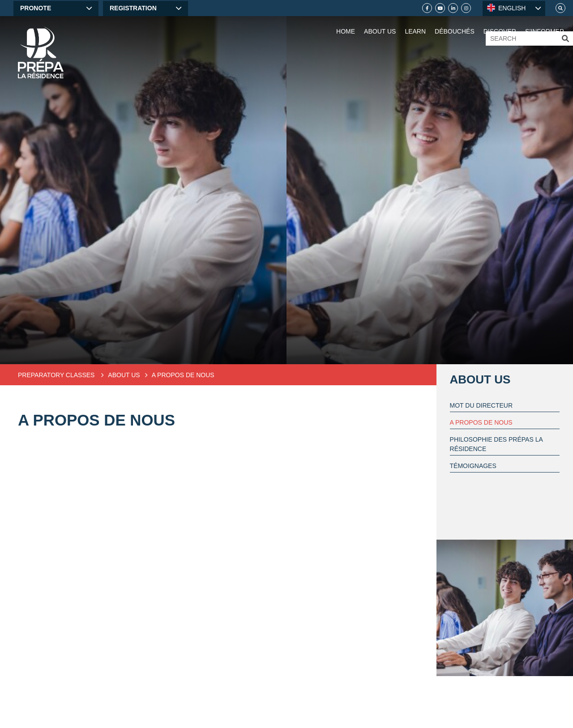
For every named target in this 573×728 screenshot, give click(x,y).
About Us (480, 379)
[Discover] (500, 22)
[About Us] (380, 22)
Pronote (36, 8)
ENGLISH (506, 8)
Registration (133, 8)
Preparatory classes (57, 375)
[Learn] (415, 22)
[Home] (41, 53)
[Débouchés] (455, 22)
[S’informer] (545, 22)
